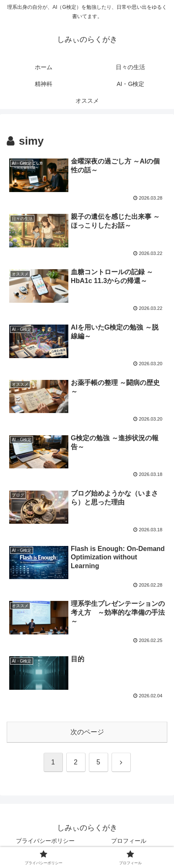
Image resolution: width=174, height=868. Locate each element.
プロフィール (129, 841)
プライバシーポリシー (45, 841)
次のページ (87, 732)
